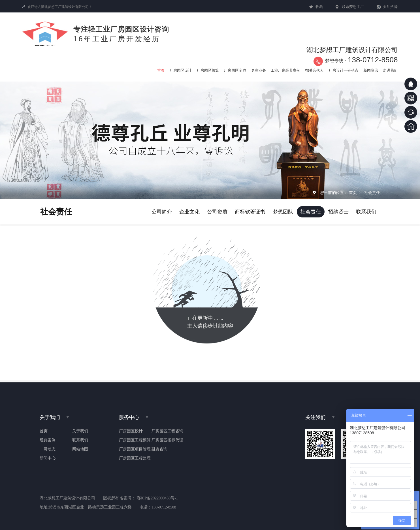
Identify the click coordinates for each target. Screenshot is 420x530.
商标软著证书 (250, 212)
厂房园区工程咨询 (167, 431)
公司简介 (162, 212)
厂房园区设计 (131, 431)
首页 (353, 193)
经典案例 (48, 440)
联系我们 (366, 212)
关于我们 (80, 431)
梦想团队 (283, 212)
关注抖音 (390, 7)
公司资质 (217, 212)
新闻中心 (48, 458)
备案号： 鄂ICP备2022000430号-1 (149, 498)
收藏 (319, 7)
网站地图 (80, 449)
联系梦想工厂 (353, 7)
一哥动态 (48, 449)
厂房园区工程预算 (135, 440)
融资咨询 (159, 449)
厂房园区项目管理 (135, 449)
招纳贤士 (338, 212)
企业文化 (189, 212)
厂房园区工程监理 (135, 458)
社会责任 (372, 193)
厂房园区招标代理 (167, 440)
